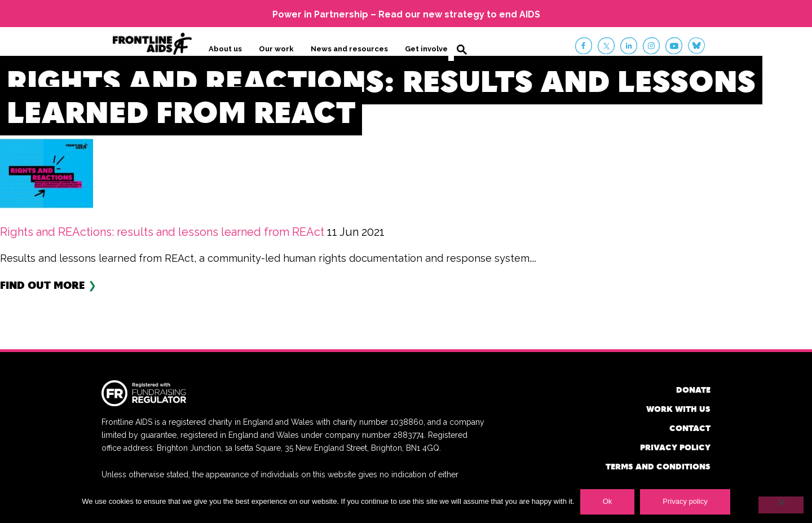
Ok (608, 501)
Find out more (43, 285)
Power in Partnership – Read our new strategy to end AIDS (406, 14)
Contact (690, 428)
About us (225, 49)
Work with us (678, 409)
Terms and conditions (658, 466)
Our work (276, 49)
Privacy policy (675, 447)
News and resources (349, 49)
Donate (693, 390)
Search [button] (462, 50)
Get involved (429, 49)
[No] (781, 505)
